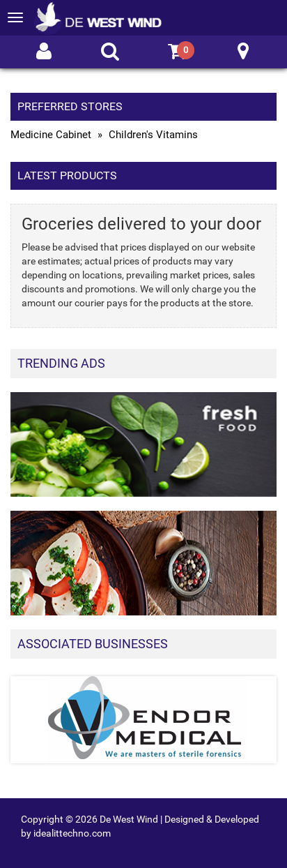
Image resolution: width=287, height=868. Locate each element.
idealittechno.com (72, 833)
